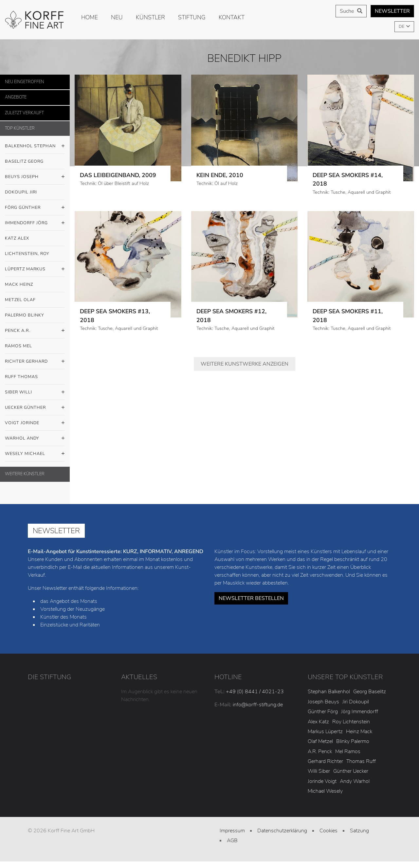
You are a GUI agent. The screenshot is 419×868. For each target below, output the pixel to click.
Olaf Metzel (320, 741)
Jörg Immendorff (360, 712)
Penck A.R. (35, 331)
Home (90, 17)
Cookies (328, 831)
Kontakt (232, 17)
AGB (232, 841)
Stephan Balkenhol (329, 692)
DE (402, 27)
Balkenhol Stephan (35, 146)
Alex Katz (318, 722)
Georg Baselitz (370, 692)
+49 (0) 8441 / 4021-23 (255, 692)
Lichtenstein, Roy (27, 254)
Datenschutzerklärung (282, 831)
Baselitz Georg (24, 161)
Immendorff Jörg (35, 223)
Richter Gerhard (35, 362)
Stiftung (192, 17)
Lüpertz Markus (35, 269)
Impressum (232, 831)
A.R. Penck (320, 751)
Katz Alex (17, 238)
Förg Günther (35, 208)
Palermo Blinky (25, 315)
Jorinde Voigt (322, 781)
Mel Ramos (348, 751)
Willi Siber (319, 771)
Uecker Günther (35, 408)
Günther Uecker (351, 771)
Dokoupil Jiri (21, 192)
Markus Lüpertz (325, 732)
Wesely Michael (35, 454)
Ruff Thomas (21, 377)
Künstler (150, 17)
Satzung (359, 831)
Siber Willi (35, 392)
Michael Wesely (325, 791)
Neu (117, 17)
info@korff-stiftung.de (258, 705)
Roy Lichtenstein (351, 722)
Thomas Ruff (361, 761)
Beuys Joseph (35, 177)
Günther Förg (323, 712)
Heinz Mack (359, 732)
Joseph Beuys (323, 702)
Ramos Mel (18, 346)
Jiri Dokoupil (356, 702)
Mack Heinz (19, 284)
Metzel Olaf (20, 300)
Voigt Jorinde (35, 423)
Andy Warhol (355, 781)
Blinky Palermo (353, 741)
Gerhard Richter (325, 761)
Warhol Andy (35, 439)
